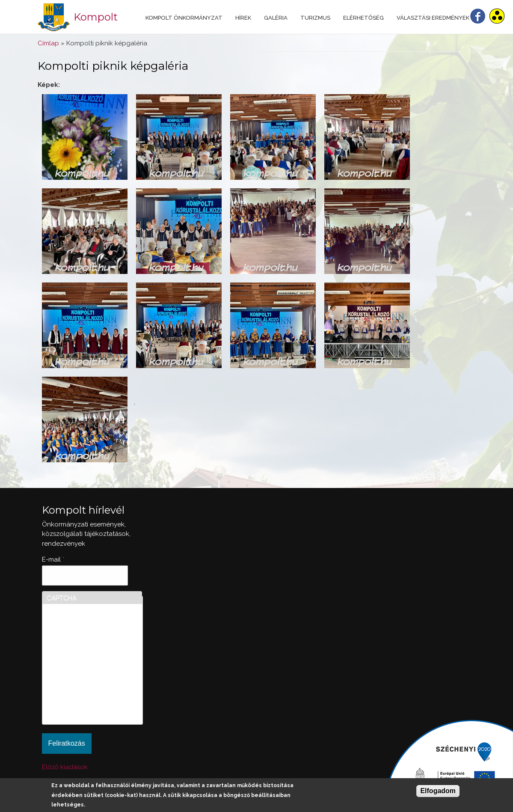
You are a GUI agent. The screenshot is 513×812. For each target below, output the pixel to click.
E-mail (53, 559)
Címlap (48, 43)
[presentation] (82, 689)
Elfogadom (438, 791)
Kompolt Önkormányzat (184, 18)
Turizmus (315, 18)
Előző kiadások (65, 767)
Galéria (276, 18)
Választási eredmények (433, 18)
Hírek (243, 18)
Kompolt (96, 17)
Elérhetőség (363, 18)
